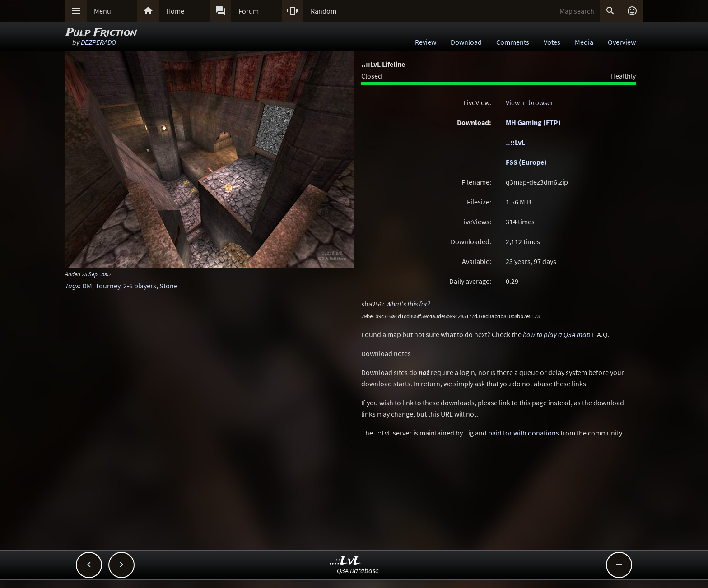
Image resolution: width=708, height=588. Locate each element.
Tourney (108, 286)
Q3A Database (358, 570)
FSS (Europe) (526, 162)
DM (87, 286)
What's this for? (408, 304)
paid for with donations (524, 433)
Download (466, 42)
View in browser (530, 102)
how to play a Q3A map (557, 334)
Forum (249, 11)
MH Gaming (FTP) (533, 122)
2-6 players (140, 286)
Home (175, 11)
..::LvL (515, 142)
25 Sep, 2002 (96, 274)
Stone (168, 286)
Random (324, 11)
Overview (622, 42)
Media (584, 42)
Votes (552, 42)
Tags (72, 286)
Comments (513, 42)
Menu (102, 11)
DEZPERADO (98, 42)
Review (426, 42)
